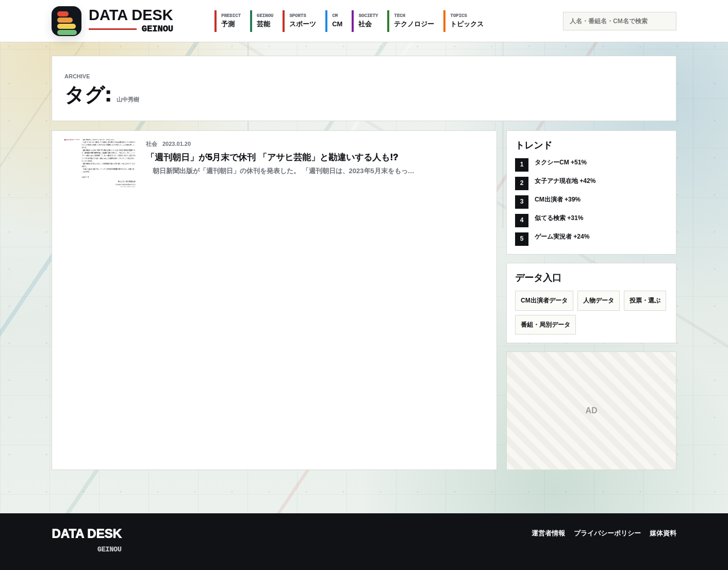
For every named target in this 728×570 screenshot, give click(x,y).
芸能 (265, 20)
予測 (231, 20)
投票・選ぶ (645, 300)
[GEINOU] (127, 21)
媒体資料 (663, 533)
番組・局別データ (545, 325)
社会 (368, 20)
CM (337, 20)
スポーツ (303, 20)
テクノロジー (414, 20)
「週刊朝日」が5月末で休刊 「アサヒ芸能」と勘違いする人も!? (272, 157)
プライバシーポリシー (607, 533)
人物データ (599, 300)
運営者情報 (548, 533)
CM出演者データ (544, 300)
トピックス (467, 20)
